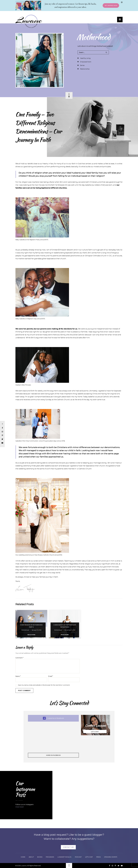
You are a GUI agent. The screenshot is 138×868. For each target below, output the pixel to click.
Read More (31, 635)
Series (82, 62)
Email (51, 676)
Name (18, 676)
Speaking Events (113, 857)
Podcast (79, 857)
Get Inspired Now (110, 6)
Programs (48, 857)
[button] (119, 20)
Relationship (107, 62)
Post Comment (24, 691)
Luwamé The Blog (64, 857)
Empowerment (108, 58)
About (29, 857)
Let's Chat (95, 732)
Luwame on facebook (53, 718)
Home (20, 857)
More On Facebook (53, 755)
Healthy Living (85, 58)
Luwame (24, 866)
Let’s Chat (90, 857)
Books (38, 857)
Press (101, 857)
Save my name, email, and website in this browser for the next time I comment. (44, 685)
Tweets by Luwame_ (89, 738)
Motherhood (25, 630)
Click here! (20, 807)
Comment (19, 658)
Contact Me (68, 847)
